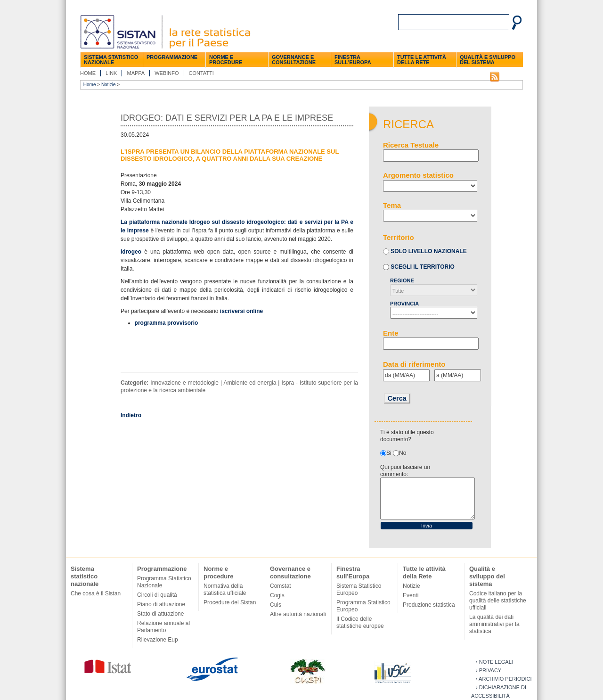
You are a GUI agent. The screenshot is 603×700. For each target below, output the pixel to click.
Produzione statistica (429, 605)
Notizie (109, 85)
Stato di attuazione (160, 614)
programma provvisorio (167, 323)
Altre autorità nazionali (298, 614)
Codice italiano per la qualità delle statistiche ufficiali (498, 601)
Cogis (277, 595)
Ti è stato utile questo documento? (407, 436)
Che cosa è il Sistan (96, 593)
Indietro (131, 415)
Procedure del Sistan (230, 602)
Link (111, 73)
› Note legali (494, 662)
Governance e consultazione (294, 60)
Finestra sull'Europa (353, 60)
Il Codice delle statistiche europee (360, 622)
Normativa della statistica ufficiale (225, 589)
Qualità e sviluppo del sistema (488, 60)
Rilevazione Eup (158, 640)
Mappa (136, 73)
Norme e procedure (226, 60)
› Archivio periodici (504, 679)
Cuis (276, 605)
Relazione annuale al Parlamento (163, 627)
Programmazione (172, 57)
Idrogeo (131, 252)
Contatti (201, 73)
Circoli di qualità (157, 595)
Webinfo (167, 73)
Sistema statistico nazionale (111, 60)
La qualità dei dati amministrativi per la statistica (494, 624)
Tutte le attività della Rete (422, 60)
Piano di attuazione (161, 604)
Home (88, 73)
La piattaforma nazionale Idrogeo (166, 222)
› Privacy (489, 670)
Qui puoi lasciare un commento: (405, 471)
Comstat (281, 586)
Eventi (411, 595)
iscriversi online (241, 311)
